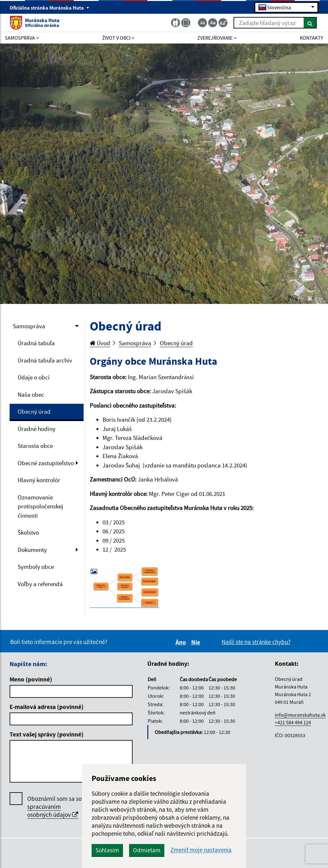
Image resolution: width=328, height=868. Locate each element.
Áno (182, 642)
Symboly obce (36, 567)
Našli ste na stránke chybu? (256, 642)
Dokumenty (32, 550)
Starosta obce (35, 446)
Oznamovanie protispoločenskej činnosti (40, 506)
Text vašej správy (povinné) (47, 734)
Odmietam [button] (147, 850)
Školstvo (28, 532)
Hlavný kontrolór (39, 480)
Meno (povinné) (31, 679)
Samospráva (29, 326)
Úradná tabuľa (36, 343)
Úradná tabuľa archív (45, 360)
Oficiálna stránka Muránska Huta (49, 8)
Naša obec (31, 394)
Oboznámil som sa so (54, 807)
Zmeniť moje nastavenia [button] (201, 850)
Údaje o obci (34, 377)
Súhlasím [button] (107, 850)
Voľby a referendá (40, 584)
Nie (197, 642)
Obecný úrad (34, 411)
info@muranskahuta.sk (300, 715)
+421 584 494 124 (293, 722)
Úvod (100, 343)
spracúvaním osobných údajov (53, 811)
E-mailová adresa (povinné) (47, 707)
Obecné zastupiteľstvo (46, 463)
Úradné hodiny (37, 429)
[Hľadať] (310, 23)
